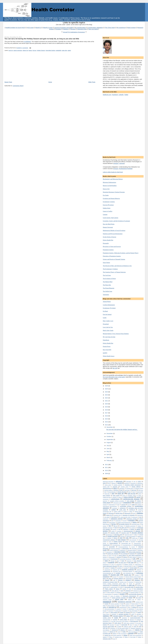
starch (133, 614)
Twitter (126, 95)
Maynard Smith (128, 566)
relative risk (131, 600)
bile (105, 492)
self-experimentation (109, 609)
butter (140, 496)
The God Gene (107, 275)
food (116, 528)
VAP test (105, 628)
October (109, 436)
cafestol (114, 497)
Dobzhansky (140, 515)
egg (140, 517)
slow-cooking (114, 612)
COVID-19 (132, 510)
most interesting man (128, 573)
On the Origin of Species (110, 237)
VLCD (119, 632)
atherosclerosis (107, 488)
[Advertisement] (19, 68)
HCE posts (30, 28)
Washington (140, 634)
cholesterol (127, 503)
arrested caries (125, 487)
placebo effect (139, 587)
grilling (136, 535)
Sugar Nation (106, 263)
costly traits (123, 510)
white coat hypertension (136, 635)
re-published (27, 42)
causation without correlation (117, 501)
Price (142, 592)
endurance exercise (117, 519)
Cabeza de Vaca (107, 497)
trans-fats (112, 625)
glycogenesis (109, 535)
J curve (139, 554)
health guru (135, 538)
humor (139, 541)
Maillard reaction (128, 565)
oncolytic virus (123, 582)
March (109, 457)
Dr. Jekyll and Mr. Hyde (125, 517)
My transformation (80, 28)
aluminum (133, 483)
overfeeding (115, 585)
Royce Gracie (111, 606)
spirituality (114, 614)
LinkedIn (121, 95)
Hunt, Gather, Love (108, 321)
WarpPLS (38, 28)
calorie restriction (18, 50)
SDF (129, 607)
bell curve (141, 490)
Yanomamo (106, 295)
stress (128, 616)
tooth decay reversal (129, 623)
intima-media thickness (135, 552)
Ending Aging (107, 208)
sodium (139, 612)
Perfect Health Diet (108, 240)
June (108, 449)
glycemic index (114, 533)
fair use (115, 368)
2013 (107, 425)
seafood (134, 607)
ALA (109, 483)
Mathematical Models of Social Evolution (114, 230)
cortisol (114, 510)
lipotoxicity (129, 561)
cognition (139, 505)
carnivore (105, 501)
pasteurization (114, 587)
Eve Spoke (106, 195)
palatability (59, 50)
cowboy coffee (117, 511)
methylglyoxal (107, 571)
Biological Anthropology (110, 182)
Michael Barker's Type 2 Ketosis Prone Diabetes (116, 334)
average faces (130, 488)
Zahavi (140, 637)
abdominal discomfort (108, 482)
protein (122, 594)
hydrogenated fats (126, 543)
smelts (122, 612)
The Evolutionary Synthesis (110, 269)
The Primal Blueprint (109, 288)
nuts (142, 578)
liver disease (137, 561)
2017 (107, 413)
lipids (123, 561)
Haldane (139, 536)
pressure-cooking (134, 592)
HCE (121, 538)
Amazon (116, 163)
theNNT (105, 353)
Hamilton (109, 538)
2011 (107, 467)
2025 (107, 389)
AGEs (139, 481)
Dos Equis (114, 517)
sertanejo (119, 609)
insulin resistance (114, 550)
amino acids (108, 485)
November (110, 433)
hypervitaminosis (116, 545)
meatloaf (107, 568)
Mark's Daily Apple (108, 330)
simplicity (125, 611)
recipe (130, 598)
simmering (111, 611)
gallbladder (126, 529)
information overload (136, 548)
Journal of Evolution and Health (64, 28)
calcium (120, 497)
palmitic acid (106, 587)
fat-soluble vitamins (124, 524)
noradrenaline (129, 579)
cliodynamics (112, 505)
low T (138, 563)
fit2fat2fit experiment (130, 526)
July (108, 446)
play (130, 589)
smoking (128, 612)
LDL (134, 559)
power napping (111, 592)
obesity (107, 580)
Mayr (135, 566)
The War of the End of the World (119, 621)
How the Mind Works (109, 224)
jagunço (105, 555)
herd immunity (133, 540)
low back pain (122, 563)
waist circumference (133, 632)
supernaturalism (107, 620)
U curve (119, 627)
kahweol (105, 557)
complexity (115, 508)
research (107, 602)
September (110, 440)
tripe (131, 625)
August (109, 443)
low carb (131, 563)
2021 (107, 401)
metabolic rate (116, 570)
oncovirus (131, 582)
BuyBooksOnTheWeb (126, 169)
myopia (115, 577)
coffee (133, 505)
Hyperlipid (106, 324)
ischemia (132, 554)
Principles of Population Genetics (112, 256)
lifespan (113, 561)
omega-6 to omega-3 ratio (110, 582)
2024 (107, 392)
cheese (139, 501)
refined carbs (119, 599)
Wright (126, 637)
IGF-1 (104, 547)
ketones (119, 557)
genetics (105, 531)
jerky (110, 555)
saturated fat (112, 607)
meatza (113, 568)
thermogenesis (134, 621)
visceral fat (115, 630)
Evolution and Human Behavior (111, 198)
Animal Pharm (107, 302)
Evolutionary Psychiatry (109, 308)
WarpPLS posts (48, 28)
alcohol (120, 483)
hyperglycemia (137, 543)
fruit (120, 529)
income (133, 547)
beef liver (134, 490)
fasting (30, 50)
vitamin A (123, 630)
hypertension (106, 545)
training (105, 625)
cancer (138, 497)
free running (132, 528)
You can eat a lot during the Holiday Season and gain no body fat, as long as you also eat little (42, 39)
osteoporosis (106, 585)
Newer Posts (8, 82)
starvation (139, 614)
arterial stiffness (136, 487)
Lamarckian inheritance (125, 559)
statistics (106, 616)
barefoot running (139, 488)
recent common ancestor (119, 598)
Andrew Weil (106, 487)
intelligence (123, 550)
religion (139, 600)
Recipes (73, 29)
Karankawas (112, 557)
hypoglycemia (137, 545)
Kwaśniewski (114, 559)
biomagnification (112, 492)
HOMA (127, 542)
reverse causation (115, 604)
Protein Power (107, 346)
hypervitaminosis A (127, 545)
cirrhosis (105, 505)
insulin (105, 550)
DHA (134, 513)
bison (134, 492)
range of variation (115, 596)
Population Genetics (108, 250)
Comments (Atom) (18, 86)
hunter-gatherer (114, 543)
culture (131, 511)
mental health (133, 568)
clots (118, 505)
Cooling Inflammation (109, 305)
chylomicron (138, 503)
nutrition (136, 578)
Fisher (122, 526)
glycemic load (125, 533)
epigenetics (118, 521)
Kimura (140, 557)
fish (110, 526)
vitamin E (105, 632)
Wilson (111, 637)
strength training (118, 616)
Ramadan (105, 596)
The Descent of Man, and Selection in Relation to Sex (117, 266)
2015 (107, 419)
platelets (124, 589)
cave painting (130, 501)
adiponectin (119, 481)
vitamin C (130, 630)
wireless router (119, 637)
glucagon (119, 531)
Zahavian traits (107, 639)
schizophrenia (123, 607)
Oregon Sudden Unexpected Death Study (114, 584)
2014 (107, 422)
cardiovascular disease (131, 499)
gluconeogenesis (128, 531)
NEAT (104, 578)
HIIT (110, 542)
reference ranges (107, 600)
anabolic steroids (118, 485)
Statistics (66, 29)
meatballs (140, 566)
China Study (107, 503)
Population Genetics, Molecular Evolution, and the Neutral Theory (121, 253)
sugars (116, 618)
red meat (138, 598)
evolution (131, 520)
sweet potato (123, 620)
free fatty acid (123, 528)
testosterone (106, 621)
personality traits (129, 587)
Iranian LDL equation (113, 554)
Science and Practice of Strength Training (114, 259)
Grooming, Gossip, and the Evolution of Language (116, 221)
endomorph (106, 519)
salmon (133, 606)
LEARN (141, 559)
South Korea (106, 614)
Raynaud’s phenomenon (129, 596)
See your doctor (93, 29)
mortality (118, 573)
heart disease (122, 540)
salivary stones (125, 606)
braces (124, 496)
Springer (122, 163)
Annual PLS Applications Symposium (74, 32)
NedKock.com (107, 95)
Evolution (58, 29)
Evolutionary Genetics (109, 202)
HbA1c (115, 538)
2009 (107, 474)
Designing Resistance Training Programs (114, 192)
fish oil (116, 526)
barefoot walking (108, 490)
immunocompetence (123, 547)
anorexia (115, 487)
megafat (126, 568)
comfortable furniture (126, 506)
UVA (135, 627)
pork (122, 591)
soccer (134, 612)
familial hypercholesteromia (124, 522)
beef (121, 490)
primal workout (108, 594)
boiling (140, 494)
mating (121, 566)
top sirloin (139, 623)
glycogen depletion (137, 533)
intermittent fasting (50, 50)
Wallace (114, 634)
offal (114, 580)
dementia (111, 513)
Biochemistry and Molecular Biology (113, 179)
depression (128, 513)
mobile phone (138, 571)
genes (138, 529)
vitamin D (138, 630)
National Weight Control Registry (133, 577)
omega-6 (137, 580)
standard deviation (124, 614)
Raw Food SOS (107, 350)
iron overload (124, 554)
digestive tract (117, 515)
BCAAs (116, 490)
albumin (114, 483)
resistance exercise (125, 602)
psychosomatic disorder (135, 594)
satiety (69, 50)
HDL (127, 538)
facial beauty (112, 522)
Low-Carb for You (108, 327)
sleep (107, 612)
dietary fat (25, 50)
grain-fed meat (118, 535)
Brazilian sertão (132, 496)
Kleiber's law (106, 559)
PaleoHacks (106, 340)
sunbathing (124, 618)
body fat (11, 50)
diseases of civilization (129, 515)
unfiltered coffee (128, 627)
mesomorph (108, 570)
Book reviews (132, 28)
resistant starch (139, 602)
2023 (107, 395)
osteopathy (138, 584)
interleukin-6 (109, 552)
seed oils (141, 607)
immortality (112, 547)
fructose (114, 529)
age (135, 482)
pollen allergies (115, 591)
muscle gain (115, 575)
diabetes (140, 513)
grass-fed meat (128, 535)
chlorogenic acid (117, 503)
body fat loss (132, 494)
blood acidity (140, 492)
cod (129, 505)
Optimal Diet (138, 582)
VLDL (124, 632)
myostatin (121, 577)
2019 (107, 407)
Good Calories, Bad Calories (111, 218)
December (110, 427)
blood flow (107, 494)
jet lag (115, 555)
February (109, 461)
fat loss (34, 50)
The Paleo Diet (107, 285)
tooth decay (118, 623)
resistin (106, 604)
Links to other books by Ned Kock (113, 172)
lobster (104, 563)
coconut (123, 505)
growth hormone (113, 536)
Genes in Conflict (108, 211)
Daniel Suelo (138, 511)
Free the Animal (107, 314)
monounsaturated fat (108, 573)
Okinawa (120, 580)
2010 (107, 470)
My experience (121, 28)
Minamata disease (128, 571)
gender (132, 529)
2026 (107, 386)
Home (50, 82)
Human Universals (108, 227)
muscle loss (127, 575)
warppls (131, 633)
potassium (128, 591)
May (108, 451)
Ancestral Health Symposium (133, 485)
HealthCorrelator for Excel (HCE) (15, 28)
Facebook (115, 95)
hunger (105, 543)
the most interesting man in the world (114, 377)
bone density (106, 496)
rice (122, 604)
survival (115, 620)
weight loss (108, 635)
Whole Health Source (109, 356)
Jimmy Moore (122, 555)
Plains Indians (109, 589)
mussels (137, 575)
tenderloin (139, 620)
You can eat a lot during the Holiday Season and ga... (122, 430)
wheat (125, 635)
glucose (138, 531)
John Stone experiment (135, 555)
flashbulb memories (108, 528)
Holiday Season (41, 50)
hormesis (133, 542)
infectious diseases (115, 548)
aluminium (127, 483)
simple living (118, 611)
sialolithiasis (131, 609)
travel (118, 625)
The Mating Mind (108, 282)
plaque (118, 589)
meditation (119, 568)
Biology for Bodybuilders (110, 186)
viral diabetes (106, 630)
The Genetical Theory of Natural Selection (114, 272)
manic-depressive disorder (110, 566)
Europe (125, 521)
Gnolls (105, 318)
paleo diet (64, 50)
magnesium (119, 565)
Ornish (130, 584)
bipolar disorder (122, 492)
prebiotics (119, 592)
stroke (135, 616)
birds (129, 492)
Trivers (136, 625)
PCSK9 (121, 587)
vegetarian (113, 628)
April (108, 454)
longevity (111, 562)
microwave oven (117, 571)
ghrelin (113, 531)
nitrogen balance (118, 578)
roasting (127, 604)
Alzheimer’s (140, 483)
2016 (107, 416)
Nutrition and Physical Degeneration (113, 234)
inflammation (126, 548)
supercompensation (135, 618)
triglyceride (124, 625)
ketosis (125, 557)
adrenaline (129, 482)
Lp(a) (113, 565)
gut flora (123, 536)
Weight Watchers (117, 635)
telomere (132, 620)
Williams (105, 637)
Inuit (104, 554)
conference (123, 508)
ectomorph (135, 517)
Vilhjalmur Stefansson (136, 628)
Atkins (115, 488)
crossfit (125, 511)
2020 (107, 404)
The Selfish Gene (108, 291)
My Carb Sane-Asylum (109, 337)
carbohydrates (115, 499)
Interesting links (82, 29)
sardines (139, 606)
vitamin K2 (112, 632)
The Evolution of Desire (109, 279)
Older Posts (92, 82)
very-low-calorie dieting (123, 628)
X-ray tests (133, 637)
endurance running (132, 519)
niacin (110, 578)
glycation (105, 533)
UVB (140, 627)
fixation (140, 526)
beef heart (127, 490)
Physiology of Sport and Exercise (112, 247)
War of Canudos (122, 634)
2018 (107, 410)
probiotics (116, 594)
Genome (105, 214)
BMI (113, 494)
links (118, 561)
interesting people (132, 550)
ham (104, 538)
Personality (106, 243)
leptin (106, 561)
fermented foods (135, 524)
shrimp (125, 609)
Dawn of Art (106, 189)
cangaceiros (106, 499)
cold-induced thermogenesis (110, 506)
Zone (114, 639)
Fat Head (105, 311)
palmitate (139, 585)
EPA (112, 521)
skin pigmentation (134, 611)
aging (104, 483)
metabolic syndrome (128, 570)
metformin (139, 570)
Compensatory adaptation (95, 28)
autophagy (122, 488)
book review (116, 496)
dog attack (107, 517)
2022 (107, 398)
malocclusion (138, 565)
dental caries (119, 513)
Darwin (105, 513)
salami (118, 606)
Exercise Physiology (108, 205)
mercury (141, 568)
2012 (107, 465)
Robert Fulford (135, 604)
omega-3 (128, 580)
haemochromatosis (131, 536)
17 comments (25, 48)
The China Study (110, 28)
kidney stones (133, 557)
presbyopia (126, 592)
